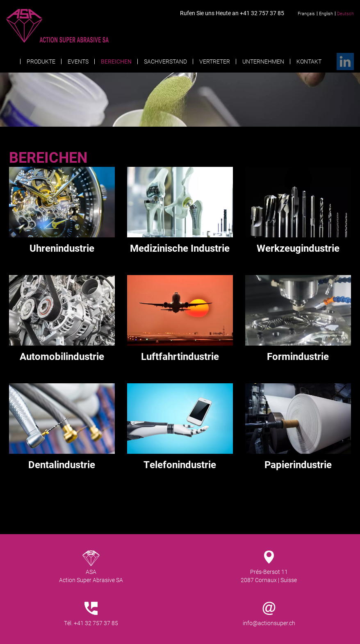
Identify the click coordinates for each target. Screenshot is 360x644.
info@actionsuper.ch (269, 623)
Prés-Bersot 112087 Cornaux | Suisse (269, 576)
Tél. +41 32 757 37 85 (91, 623)
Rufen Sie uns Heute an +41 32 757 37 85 (232, 13)
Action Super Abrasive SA (73, 26)
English (326, 13)
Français (306, 13)
